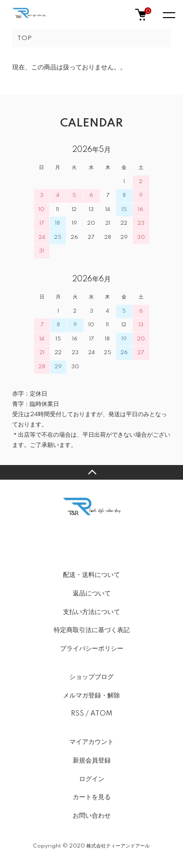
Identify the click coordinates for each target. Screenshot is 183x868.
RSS (77, 714)
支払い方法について (91, 612)
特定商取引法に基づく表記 (92, 630)
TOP (24, 38)
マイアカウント (91, 742)
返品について (92, 593)
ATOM (101, 714)
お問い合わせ (92, 816)
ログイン (92, 779)
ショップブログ (91, 677)
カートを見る (92, 797)
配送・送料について (91, 575)
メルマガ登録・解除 (91, 696)
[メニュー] (168, 15)
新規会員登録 (92, 761)
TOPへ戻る (91, 472)
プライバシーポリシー (92, 649)
